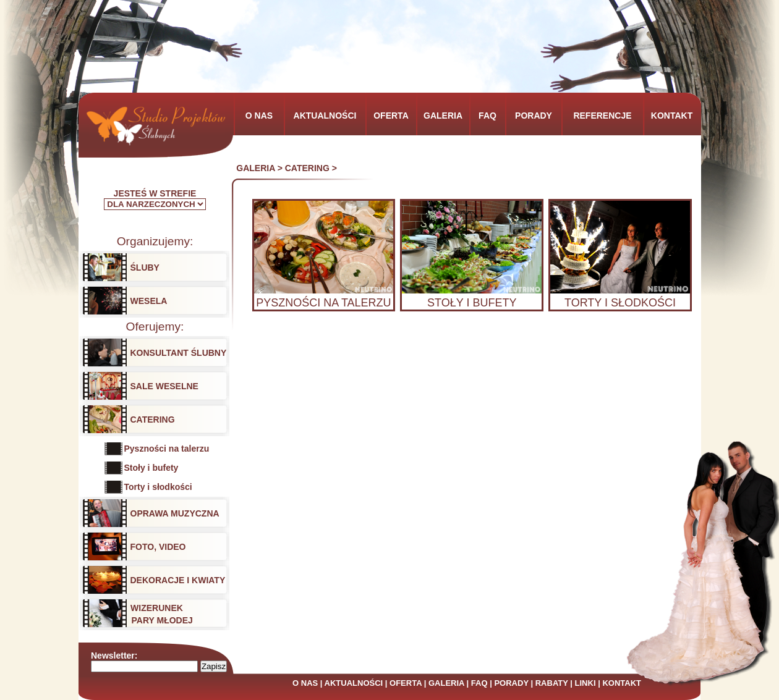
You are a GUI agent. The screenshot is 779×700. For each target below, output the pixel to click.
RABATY (552, 683)
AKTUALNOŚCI (354, 683)
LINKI (585, 683)
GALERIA (255, 168)
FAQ (479, 683)
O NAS (305, 683)
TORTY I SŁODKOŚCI (620, 303)
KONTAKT (622, 683)
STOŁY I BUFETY (472, 303)
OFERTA (406, 683)
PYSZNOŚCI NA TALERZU (323, 303)
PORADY (511, 683)
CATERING (307, 168)
